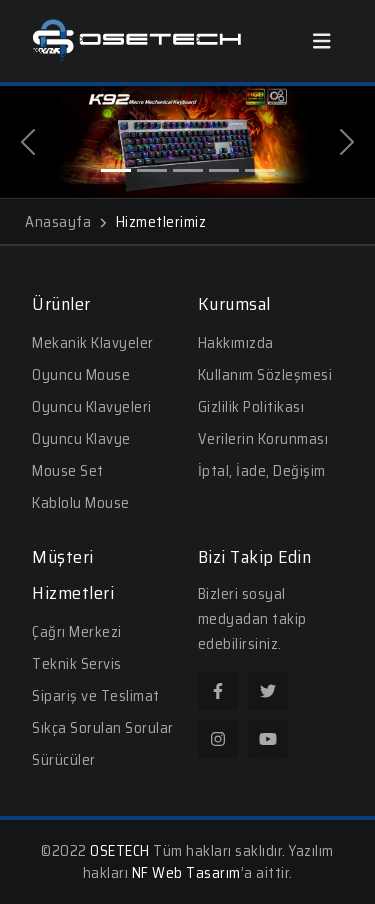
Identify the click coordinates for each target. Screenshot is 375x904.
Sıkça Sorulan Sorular (103, 728)
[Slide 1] (116, 170)
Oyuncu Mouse (81, 375)
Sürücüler (64, 760)
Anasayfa (65, 222)
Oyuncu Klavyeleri (92, 407)
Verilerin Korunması (263, 439)
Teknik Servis (77, 664)
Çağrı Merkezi (77, 632)
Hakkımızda (236, 343)
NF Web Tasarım (186, 873)
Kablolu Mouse (81, 503)
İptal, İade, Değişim (262, 471)
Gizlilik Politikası (251, 407)
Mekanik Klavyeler (93, 343)
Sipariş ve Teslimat (96, 696)
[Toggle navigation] (322, 41)
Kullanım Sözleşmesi (265, 375)
